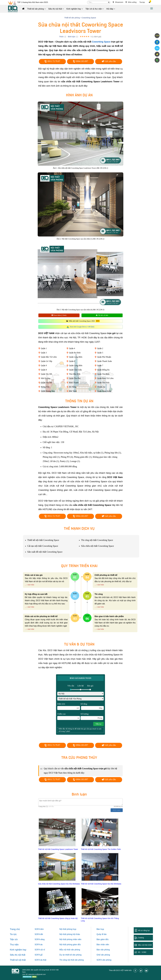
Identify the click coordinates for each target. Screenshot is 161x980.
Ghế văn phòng (103, 955)
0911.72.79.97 (52, 61)
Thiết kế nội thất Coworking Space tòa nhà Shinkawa (101, 884)
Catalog (141, 938)
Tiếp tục (98, 724)
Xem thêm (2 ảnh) (59, 315)
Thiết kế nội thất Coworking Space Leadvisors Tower (58, 849)
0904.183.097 (80, 61)
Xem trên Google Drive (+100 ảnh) (82, 327)
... (26, 585)
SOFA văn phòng (104, 960)
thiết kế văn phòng (73, 955)
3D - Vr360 (142, 952)
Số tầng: (92, 706)
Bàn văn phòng (103, 950)
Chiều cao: (69, 716)
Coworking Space (101, 42)
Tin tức (142, 2)
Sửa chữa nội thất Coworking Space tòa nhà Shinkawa (59, 884)
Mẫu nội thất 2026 (145, 945)
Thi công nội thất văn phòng (72, 960)
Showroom (118, 2)
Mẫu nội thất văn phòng (70, 950)
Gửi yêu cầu (109, 61)
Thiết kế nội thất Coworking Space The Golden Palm (101, 849)
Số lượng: (92, 716)
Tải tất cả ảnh (102, 315)
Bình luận (72, 37)
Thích (61, 37)
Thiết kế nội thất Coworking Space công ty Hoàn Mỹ (58, 918)
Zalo (157, 48)
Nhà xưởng (131, 2)
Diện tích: (69, 706)
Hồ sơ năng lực (144, 930)
